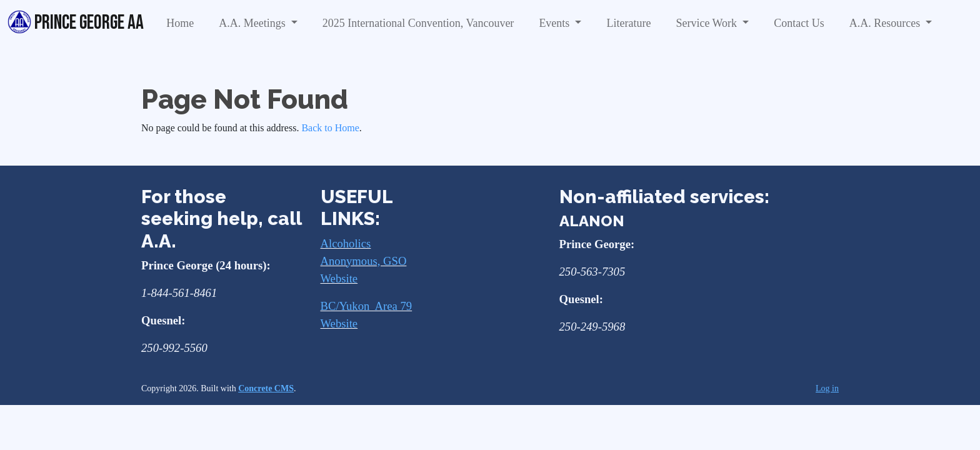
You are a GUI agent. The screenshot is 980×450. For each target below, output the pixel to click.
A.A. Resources (886, 23)
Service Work (707, 23)
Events (556, 23)
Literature (628, 23)
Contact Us (799, 23)
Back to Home (330, 128)
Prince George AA (76, 22)
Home (180, 23)
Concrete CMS (266, 388)
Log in (827, 388)
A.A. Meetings (253, 23)
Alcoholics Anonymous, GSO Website (364, 261)
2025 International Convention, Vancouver (418, 23)
